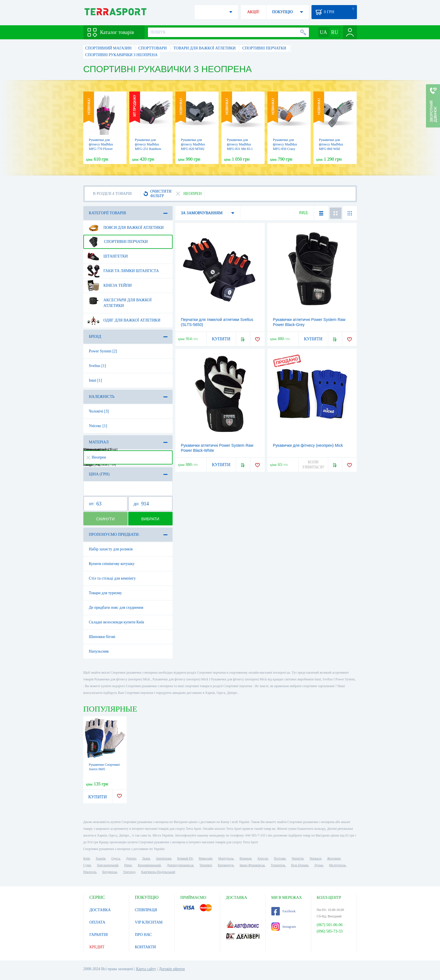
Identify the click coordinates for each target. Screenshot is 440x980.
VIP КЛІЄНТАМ (149, 922)
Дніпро (131, 858)
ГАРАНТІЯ (99, 935)
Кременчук (226, 865)
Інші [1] (96, 380)
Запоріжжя (163, 858)
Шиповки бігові (102, 637)
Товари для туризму (106, 593)
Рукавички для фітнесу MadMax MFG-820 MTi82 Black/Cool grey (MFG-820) (193, 149)
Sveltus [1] (98, 366)
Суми (87, 865)
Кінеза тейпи (109, 286)
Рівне (128, 865)
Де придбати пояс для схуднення (116, 608)
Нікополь (90, 872)
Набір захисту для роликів (111, 549)
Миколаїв (205, 858)
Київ (87, 858)
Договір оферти (172, 969)
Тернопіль (278, 865)
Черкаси (315, 858)
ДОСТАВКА (100, 910)
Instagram (284, 927)
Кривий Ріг (185, 858)
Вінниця (246, 858)
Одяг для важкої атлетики (124, 320)
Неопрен (96, 457)
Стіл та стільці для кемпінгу (112, 578)
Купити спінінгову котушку (112, 564)
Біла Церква (300, 865)
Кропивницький (149, 865)
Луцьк (319, 865)
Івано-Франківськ (252, 865)
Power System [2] (103, 351)
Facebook (284, 911)
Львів (146, 858)
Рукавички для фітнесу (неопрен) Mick (308, 445)
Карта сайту (146, 969)
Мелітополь (337, 865)
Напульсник (99, 651)
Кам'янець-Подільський (158, 872)
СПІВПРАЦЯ (146, 910)
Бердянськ (110, 872)
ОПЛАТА (98, 922)
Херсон (263, 858)
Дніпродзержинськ (180, 865)
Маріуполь (226, 858)
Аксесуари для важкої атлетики (119, 301)
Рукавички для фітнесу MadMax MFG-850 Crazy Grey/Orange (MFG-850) (287, 149)
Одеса (116, 858)
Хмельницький (107, 865)
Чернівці (206, 865)
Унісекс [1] (98, 426)
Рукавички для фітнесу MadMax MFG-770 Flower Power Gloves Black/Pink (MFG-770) (105, 149)
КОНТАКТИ (145, 947)
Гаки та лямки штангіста (123, 271)
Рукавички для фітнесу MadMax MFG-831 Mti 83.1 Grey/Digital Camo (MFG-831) (240, 149)
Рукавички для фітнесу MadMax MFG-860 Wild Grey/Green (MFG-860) (332, 149)
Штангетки (107, 256)
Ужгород (129, 872)
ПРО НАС (144, 935)
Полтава (280, 858)
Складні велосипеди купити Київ (117, 622)
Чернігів (298, 858)
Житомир (334, 858)
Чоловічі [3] (99, 411)
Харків (101, 858)
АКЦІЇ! (253, 12)
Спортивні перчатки (117, 242)
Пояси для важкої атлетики (125, 228)
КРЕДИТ (97, 947)
